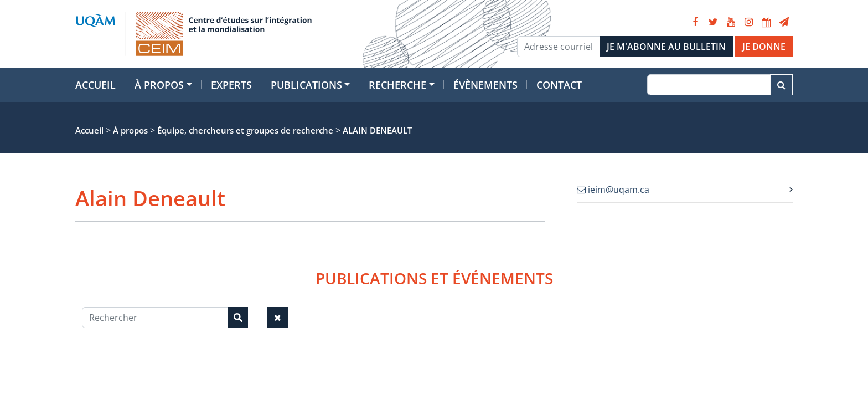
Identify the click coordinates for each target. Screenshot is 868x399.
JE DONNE (764, 47)
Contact (559, 85)
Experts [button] (231, 85)
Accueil (95, 85)
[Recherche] (709, 85)
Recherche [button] (397, 85)
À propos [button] (159, 85)
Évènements (485, 85)
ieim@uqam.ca (613, 190)
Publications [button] (306, 85)
